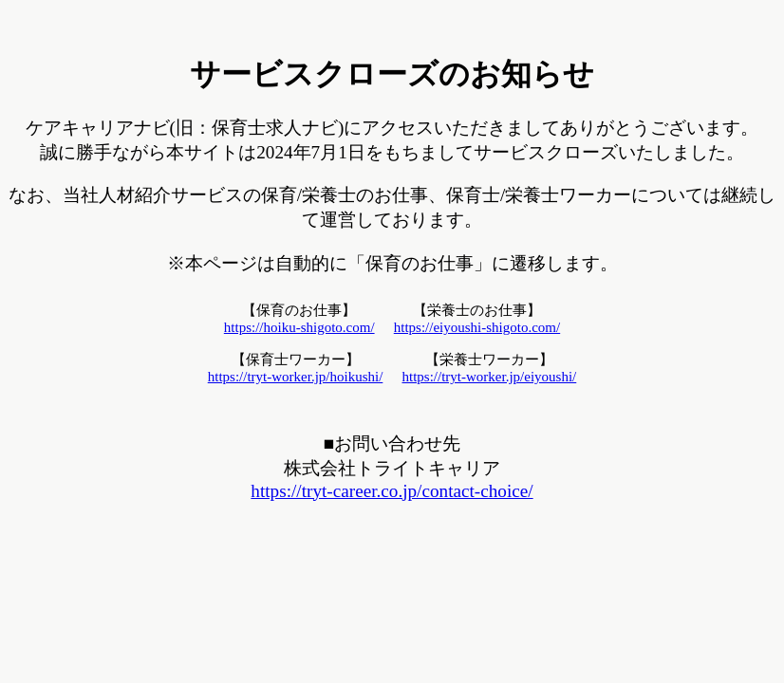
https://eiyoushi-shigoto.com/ (477, 327)
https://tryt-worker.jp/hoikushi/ (296, 377)
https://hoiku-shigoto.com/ (299, 327)
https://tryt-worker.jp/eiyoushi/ (490, 377)
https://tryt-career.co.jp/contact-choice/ (392, 491)
